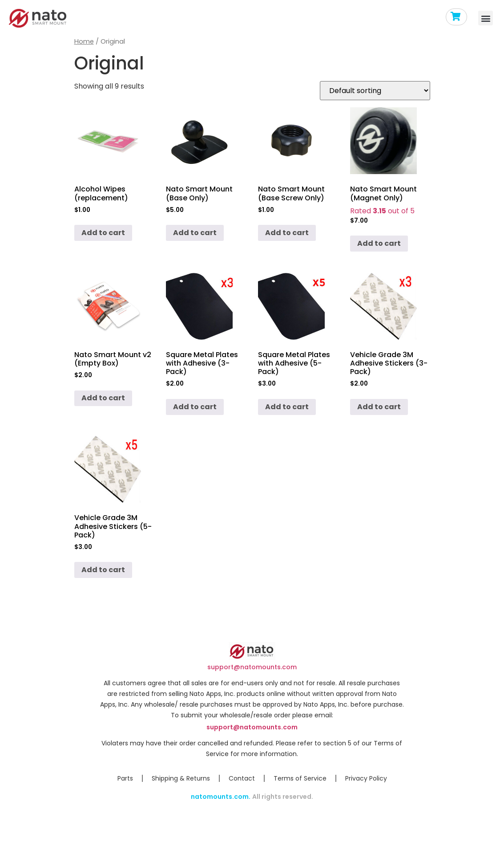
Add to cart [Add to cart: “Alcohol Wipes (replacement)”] (103, 233)
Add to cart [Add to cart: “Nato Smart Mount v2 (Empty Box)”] (103, 398)
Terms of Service (300, 778)
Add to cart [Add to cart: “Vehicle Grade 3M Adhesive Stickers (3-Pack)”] (379, 407)
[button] (486, 18)
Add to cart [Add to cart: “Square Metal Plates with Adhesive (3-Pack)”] (195, 407)
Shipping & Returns (181, 778)
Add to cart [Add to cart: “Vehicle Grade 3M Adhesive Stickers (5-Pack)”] (103, 570)
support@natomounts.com (252, 667)
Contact (242, 778)
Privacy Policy (366, 778)
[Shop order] (375, 91)
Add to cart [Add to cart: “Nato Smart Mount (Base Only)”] (195, 233)
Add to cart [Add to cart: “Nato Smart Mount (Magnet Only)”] (379, 243)
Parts (125, 778)
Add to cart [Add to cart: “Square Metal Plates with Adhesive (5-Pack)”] (287, 407)
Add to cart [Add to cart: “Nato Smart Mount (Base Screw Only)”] (287, 233)
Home (84, 41)
